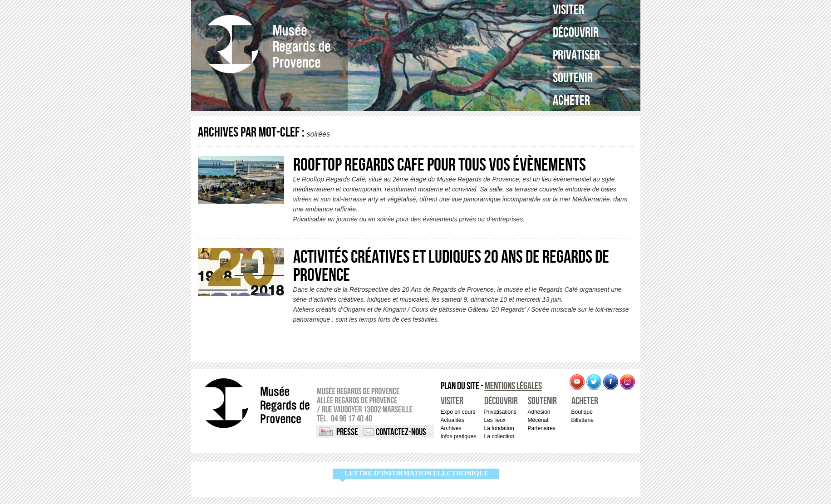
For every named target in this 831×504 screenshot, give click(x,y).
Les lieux (495, 420)
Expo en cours (458, 412)
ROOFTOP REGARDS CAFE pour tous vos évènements (440, 165)
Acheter (571, 101)
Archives (451, 428)
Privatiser (576, 55)
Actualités (452, 420)
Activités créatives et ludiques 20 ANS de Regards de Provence (451, 266)
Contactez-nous (401, 432)
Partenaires (542, 428)
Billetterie (583, 420)
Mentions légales (513, 386)
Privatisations (500, 412)
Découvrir (576, 33)
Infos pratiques (459, 436)
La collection (499, 436)
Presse (347, 432)
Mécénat (538, 420)
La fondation (499, 428)
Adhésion (539, 412)
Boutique (582, 412)
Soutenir (573, 78)
